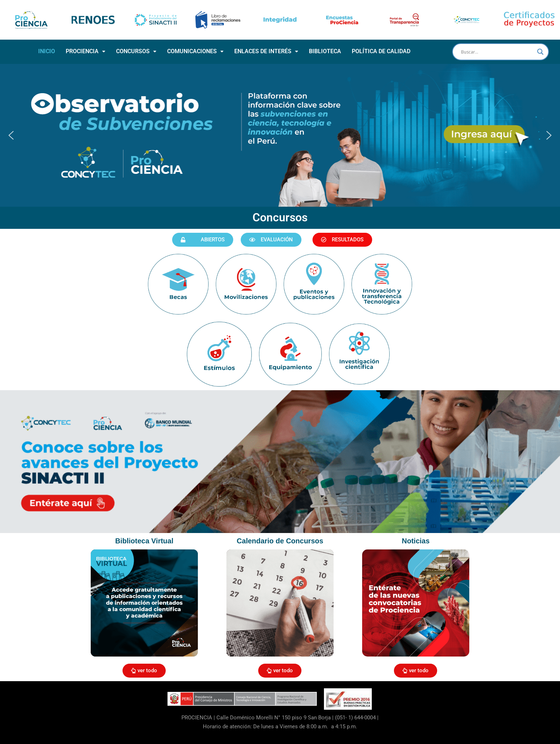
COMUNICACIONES (195, 51)
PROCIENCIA (86, 51)
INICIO (47, 51)
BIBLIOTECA (325, 51)
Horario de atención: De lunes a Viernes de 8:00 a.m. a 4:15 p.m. (280, 727)
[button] (86, 51)
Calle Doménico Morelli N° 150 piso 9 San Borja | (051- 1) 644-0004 (296, 718)
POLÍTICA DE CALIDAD (381, 51)
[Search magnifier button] (540, 52)
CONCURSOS (136, 51)
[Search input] (497, 52)
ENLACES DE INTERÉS (266, 51)
